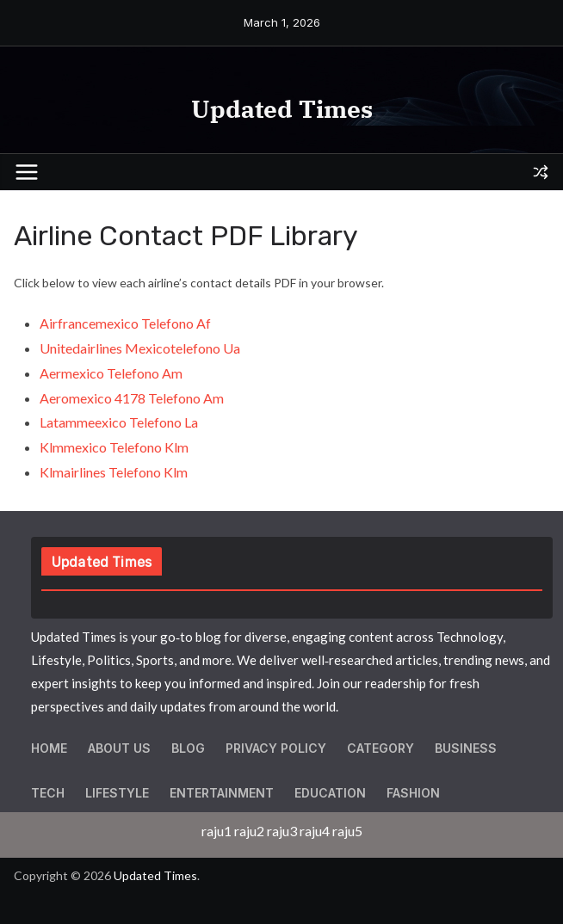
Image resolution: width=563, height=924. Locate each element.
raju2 (249, 831)
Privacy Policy (276, 748)
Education (330, 793)
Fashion (413, 793)
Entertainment (222, 793)
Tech (48, 793)
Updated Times (282, 109)
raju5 (347, 831)
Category (380, 748)
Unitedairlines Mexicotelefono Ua (140, 348)
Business (466, 748)
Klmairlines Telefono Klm (114, 472)
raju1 (217, 831)
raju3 (282, 831)
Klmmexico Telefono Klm (114, 447)
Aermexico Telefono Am (111, 373)
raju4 (315, 831)
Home (49, 748)
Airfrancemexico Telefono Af (125, 323)
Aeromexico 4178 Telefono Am (132, 398)
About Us (119, 748)
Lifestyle (117, 793)
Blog (188, 748)
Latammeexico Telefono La (119, 422)
